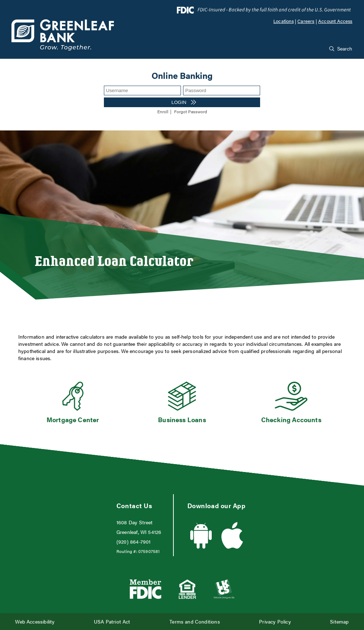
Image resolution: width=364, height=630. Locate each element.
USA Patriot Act (112, 622)
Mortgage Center (73, 419)
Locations (284, 21)
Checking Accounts (291, 419)
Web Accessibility (35, 622)
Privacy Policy (275, 622)
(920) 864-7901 (134, 542)
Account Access (335, 21)
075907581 (149, 551)
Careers (306, 21)
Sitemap (339, 622)
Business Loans (182, 419)
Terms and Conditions (195, 622)
